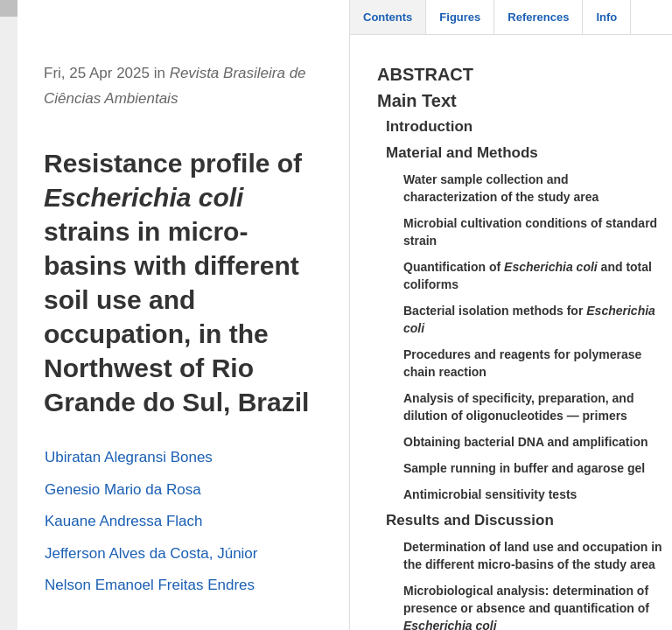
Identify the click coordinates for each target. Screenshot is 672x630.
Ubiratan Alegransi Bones (129, 457)
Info (606, 17)
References (538, 17)
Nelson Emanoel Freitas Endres (150, 585)
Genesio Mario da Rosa (123, 490)
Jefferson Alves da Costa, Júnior (151, 553)
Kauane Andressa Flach (124, 521)
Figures (460, 17)
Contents (388, 17)
